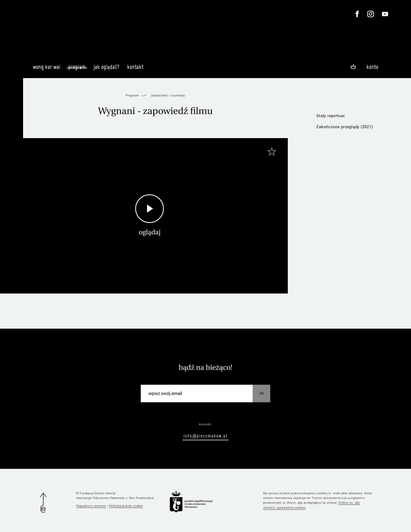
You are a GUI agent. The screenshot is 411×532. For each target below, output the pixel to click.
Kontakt (135, 69)
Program (77, 67)
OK (262, 393)
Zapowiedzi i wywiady (168, 95)
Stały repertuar (331, 116)
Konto (372, 67)
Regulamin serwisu (91, 506)
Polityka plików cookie (126, 506)
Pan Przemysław (142, 498)
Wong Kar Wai (47, 69)
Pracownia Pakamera (109, 498)
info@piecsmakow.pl (205, 436)
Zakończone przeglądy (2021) (345, 127)
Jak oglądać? (106, 69)
